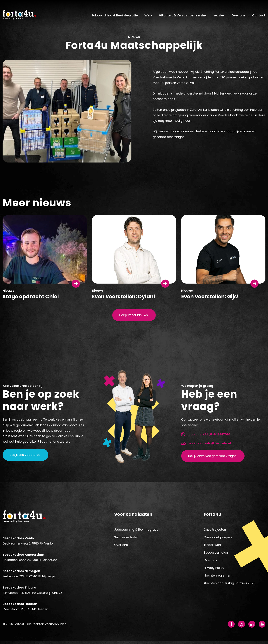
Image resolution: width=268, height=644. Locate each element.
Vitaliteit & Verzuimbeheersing (183, 17)
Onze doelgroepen (218, 539)
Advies (219, 17)
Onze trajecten (215, 532)
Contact (259, 17)
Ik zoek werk (213, 547)
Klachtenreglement (218, 577)
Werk (148, 17)
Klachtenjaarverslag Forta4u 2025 (229, 585)
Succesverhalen (126, 539)
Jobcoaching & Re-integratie (115, 17)
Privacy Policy (214, 570)
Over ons (238, 17)
